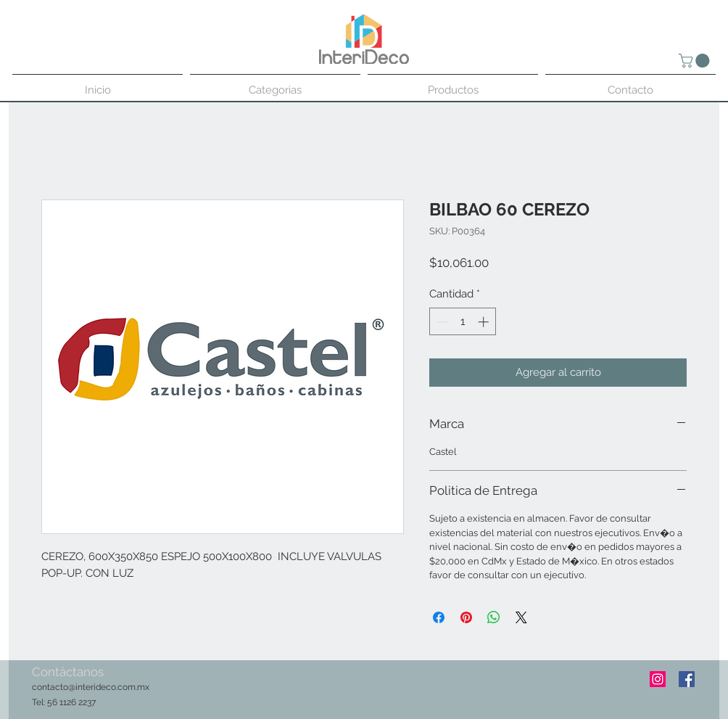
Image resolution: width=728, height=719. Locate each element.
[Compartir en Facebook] (439, 617)
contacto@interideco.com (84, 687)
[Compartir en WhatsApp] (494, 617)
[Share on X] (521, 617)
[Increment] (485, 322)
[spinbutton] (463, 322)
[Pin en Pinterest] (466, 617)
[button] (696, 61)
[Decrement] (441, 322)
